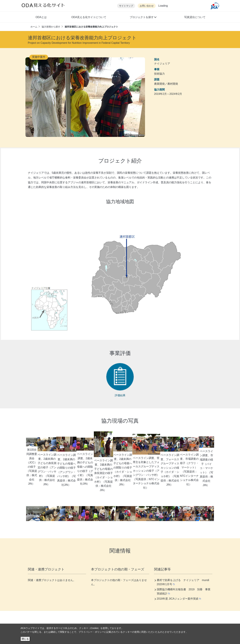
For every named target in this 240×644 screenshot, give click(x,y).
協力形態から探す (51, 27)
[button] (143, 18)
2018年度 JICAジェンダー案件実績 (179, 599)
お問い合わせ (147, 6)
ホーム (34, 27)
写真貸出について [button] (195, 17)
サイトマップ (126, 6)
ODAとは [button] (41, 17)
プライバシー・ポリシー (91, 632)
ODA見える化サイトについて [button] (89, 17)
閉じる (25, 639)
